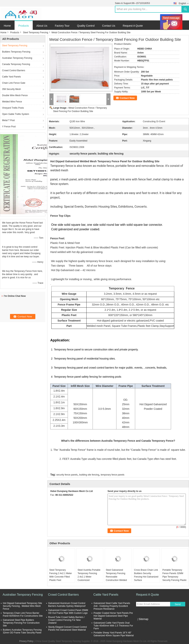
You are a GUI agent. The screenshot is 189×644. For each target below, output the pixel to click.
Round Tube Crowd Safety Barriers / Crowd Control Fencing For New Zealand (66, 620)
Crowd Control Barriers (14, 70)
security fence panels (67, 475)
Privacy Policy (26, 641)
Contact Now (127, 98)
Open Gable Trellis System (16, 114)
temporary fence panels (113, 475)
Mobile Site (143, 624)
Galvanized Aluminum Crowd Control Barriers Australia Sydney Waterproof (67, 605)
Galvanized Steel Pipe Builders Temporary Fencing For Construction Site (21, 623)
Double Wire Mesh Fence (15, 95)
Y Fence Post (9, 127)
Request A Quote (133, 26)
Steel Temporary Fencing (35, 32)
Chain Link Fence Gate (14, 83)
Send (178, 604)
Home (7, 26)
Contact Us (109, 26)
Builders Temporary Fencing (16, 52)
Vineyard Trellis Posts (13, 108)
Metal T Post (8, 120)
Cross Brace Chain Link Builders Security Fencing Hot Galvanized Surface (146, 575)
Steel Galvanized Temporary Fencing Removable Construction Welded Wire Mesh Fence (116, 577)
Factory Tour (62, 26)
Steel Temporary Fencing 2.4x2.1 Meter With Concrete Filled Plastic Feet (61, 575)
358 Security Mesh (11, 89)
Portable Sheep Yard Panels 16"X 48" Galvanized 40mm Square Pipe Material (114, 634)
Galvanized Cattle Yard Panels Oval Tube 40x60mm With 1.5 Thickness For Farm (113, 626)
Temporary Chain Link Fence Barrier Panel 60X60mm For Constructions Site (23, 614)
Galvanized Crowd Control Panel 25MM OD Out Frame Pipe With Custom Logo (68, 612)
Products (24, 26)
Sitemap (143, 619)
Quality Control (86, 26)
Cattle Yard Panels (11, 77)
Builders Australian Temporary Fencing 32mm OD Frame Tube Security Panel (22, 631)
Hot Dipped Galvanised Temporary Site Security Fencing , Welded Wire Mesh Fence (22, 606)
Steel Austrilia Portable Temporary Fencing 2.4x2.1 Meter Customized (89, 575)
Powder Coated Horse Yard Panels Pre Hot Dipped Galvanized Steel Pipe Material (113, 616)
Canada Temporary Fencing (16, 64)
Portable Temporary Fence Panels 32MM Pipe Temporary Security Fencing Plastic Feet (174, 577)
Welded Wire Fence (12, 102)
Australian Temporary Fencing (17, 58)
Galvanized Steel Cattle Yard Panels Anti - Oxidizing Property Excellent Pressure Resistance (112, 606)
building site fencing (89, 475)
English (184, 3)
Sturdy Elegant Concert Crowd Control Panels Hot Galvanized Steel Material (67, 628)
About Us (42, 26)
